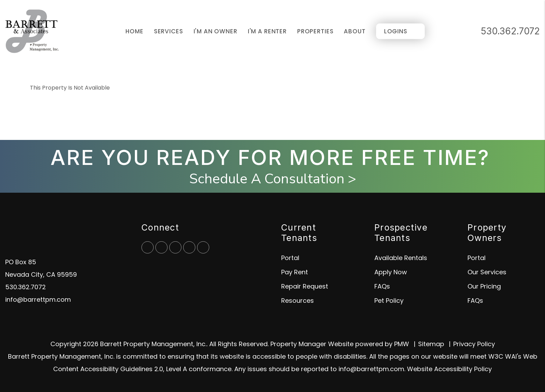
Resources (298, 301)
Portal (290, 258)
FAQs (382, 286)
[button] (148, 247)
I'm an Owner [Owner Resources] (215, 31)
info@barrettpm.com (38, 299)
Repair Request (305, 286)
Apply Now (391, 272)
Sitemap (431, 344)
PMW (402, 344)
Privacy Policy (474, 344)
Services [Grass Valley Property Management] (169, 31)
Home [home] (134, 31)
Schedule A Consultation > (273, 179)
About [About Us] (355, 31)
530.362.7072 (510, 31)
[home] (32, 31)
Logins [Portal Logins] (396, 31)
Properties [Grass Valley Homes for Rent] (315, 31)
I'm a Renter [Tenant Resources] (267, 31)
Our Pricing (484, 286)
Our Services (487, 272)
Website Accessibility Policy (449, 369)
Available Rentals (401, 258)
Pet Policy (389, 301)
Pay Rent (295, 272)
